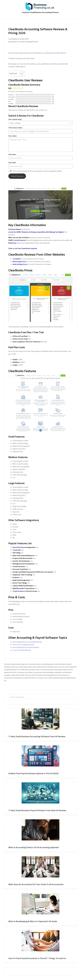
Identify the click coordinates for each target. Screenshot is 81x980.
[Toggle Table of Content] (20, 74)
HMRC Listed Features (17, 240)
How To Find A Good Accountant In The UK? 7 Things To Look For (37, 958)
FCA (18, 670)
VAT (18, 475)
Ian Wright (21, 42)
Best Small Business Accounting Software (27, 642)
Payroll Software (19, 547)
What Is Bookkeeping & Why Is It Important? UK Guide (33, 921)
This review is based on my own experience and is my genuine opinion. (38, 171)
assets (19, 514)
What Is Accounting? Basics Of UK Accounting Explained (33, 847)
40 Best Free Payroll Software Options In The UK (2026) (33, 773)
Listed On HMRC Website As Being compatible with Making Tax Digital (36, 232)
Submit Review (17, 176)
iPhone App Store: (20, 261)
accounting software (49, 53)
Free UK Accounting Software (23, 645)
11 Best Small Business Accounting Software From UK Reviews (37, 736)
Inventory (21, 591)
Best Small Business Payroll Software (26, 647)
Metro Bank (17, 532)
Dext (14, 529)
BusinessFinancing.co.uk (40, 6)
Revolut (15, 527)
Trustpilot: (17, 259)
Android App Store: (20, 264)
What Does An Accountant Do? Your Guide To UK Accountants (36, 884)
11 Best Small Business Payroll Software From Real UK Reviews (37, 810)
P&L (23, 449)
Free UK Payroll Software (22, 650)
